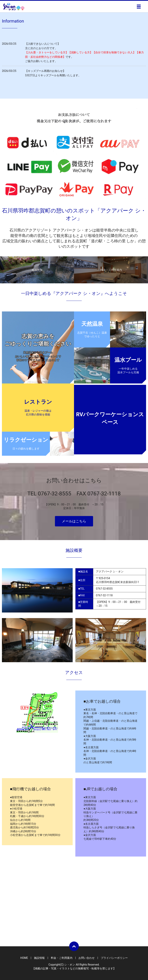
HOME (24, 958)
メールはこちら (74, 521)
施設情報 (39, 958)
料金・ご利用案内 (62, 958)
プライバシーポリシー (114, 958)
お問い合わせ (87, 958)
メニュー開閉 (139, 7)
